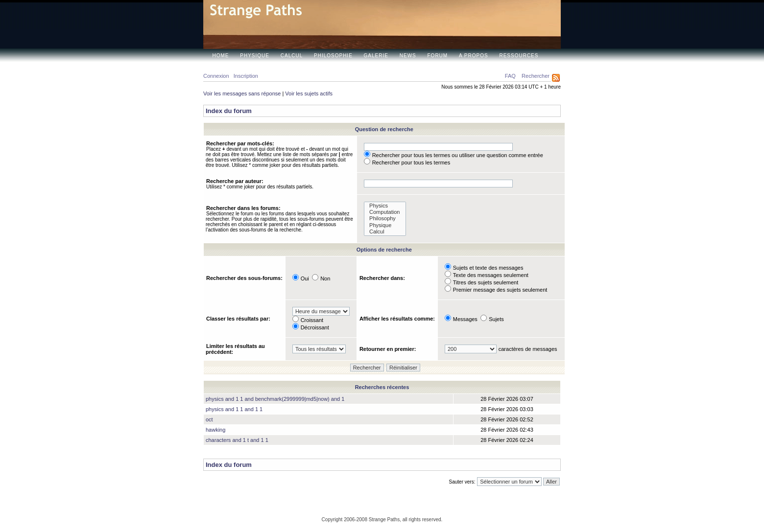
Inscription (246, 76)
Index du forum (229, 111)
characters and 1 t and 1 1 (237, 440)
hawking (215, 430)
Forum (438, 56)
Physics (385, 206)
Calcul (292, 56)
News (408, 56)
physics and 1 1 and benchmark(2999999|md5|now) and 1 (275, 399)
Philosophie (333, 56)
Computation (385, 212)
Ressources (519, 56)
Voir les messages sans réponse (242, 93)
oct (209, 419)
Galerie (376, 56)
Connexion (216, 76)
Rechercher (536, 76)
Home (221, 56)
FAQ (510, 76)
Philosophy (385, 219)
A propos (474, 56)
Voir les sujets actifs (309, 93)
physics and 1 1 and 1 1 (234, 409)
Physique (255, 56)
